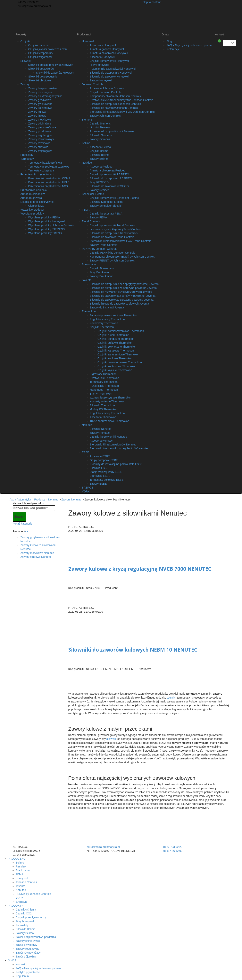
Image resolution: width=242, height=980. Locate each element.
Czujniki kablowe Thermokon (115, 358)
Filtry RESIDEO (99, 182)
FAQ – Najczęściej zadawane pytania (189, 45)
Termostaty (27, 159)
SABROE (88, 488)
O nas (165, 34)
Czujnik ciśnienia (26, 910)
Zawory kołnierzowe (40, 108)
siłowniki (112, 739)
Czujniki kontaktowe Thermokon (117, 366)
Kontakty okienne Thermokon (107, 401)
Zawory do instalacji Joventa (107, 307)
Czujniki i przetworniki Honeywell (109, 61)
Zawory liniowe (37, 116)
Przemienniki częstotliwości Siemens (112, 131)
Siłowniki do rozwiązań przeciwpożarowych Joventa (121, 292)
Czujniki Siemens (100, 124)
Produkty (21, 34)
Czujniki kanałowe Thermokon (116, 351)
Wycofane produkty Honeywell (47, 221)
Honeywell (88, 41)
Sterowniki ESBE (100, 476)
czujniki (171, 698)
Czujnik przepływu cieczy (31, 917)
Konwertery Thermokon (104, 323)
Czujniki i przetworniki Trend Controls (112, 225)
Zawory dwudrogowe (41, 92)
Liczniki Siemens (100, 127)
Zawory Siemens (100, 139)
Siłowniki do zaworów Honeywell (109, 77)
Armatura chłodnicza (33, 194)
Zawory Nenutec (100, 433)
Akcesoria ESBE (100, 456)
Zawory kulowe (37, 112)
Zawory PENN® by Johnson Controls (112, 261)
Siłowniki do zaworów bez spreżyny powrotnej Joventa (123, 296)
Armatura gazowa (31, 198)
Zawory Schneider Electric (106, 206)
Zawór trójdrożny (26, 957)
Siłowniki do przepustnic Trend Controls (114, 233)
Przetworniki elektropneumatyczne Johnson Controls (121, 100)
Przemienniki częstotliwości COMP (49, 178)
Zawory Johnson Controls (105, 116)
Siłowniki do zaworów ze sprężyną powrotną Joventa (122, 300)
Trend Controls (91, 221)
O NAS (12, 960)
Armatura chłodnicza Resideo (108, 170)
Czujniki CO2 (24, 913)
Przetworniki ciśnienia (34, 190)
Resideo (87, 163)
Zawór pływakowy (26, 945)
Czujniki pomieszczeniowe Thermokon (121, 331)
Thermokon (89, 311)
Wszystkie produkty (32, 210)
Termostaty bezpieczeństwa (45, 163)
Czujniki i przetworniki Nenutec (108, 437)
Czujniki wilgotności (40, 57)
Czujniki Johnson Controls (105, 92)
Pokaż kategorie (22, 524)
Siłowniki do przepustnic (43, 77)
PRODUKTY (15, 906)
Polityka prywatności (28, 972)
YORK (86, 491)
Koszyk (215, 46)
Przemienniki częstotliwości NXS (48, 186)
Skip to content (152, 2)
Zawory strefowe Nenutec (36, 557)
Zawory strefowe (38, 147)
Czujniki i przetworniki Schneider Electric (114, 198)
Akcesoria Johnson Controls (107, 88)
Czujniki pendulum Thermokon (116, 339)
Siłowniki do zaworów (41, 69)
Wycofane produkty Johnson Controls (51, 225)
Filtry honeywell (25, 921)
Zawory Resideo (100, 190)
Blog (169, 41)
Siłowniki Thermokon (102, 405)
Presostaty (27, 155)
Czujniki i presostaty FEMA (106, 214)
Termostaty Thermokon (104, 382)
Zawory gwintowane (40, 104)
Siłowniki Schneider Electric (106, 202)
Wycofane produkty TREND (45, 233)
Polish (227, 43)
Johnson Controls (92, 84)
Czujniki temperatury (41, 53)
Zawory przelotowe (40, 131)
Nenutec (87, 425)
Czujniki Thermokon (102, 327)
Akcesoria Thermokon (103, 417)
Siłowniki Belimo (100, 155)
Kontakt (219, 34)
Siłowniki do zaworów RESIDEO (109, 186)
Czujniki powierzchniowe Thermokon (120, 362)
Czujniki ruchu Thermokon (113, 335)
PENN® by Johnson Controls (100, 249)
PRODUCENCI (17, 859)
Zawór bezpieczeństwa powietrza (36, 937)
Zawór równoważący (28, 953)
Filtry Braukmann (100, 272)
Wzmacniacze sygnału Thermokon (111, 398)
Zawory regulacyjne (40, 135)
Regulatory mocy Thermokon (107, 319)
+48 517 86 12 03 (172, 851)
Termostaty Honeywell (103, 45)
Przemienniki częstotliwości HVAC (49, 182)
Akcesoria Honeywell (102, 57)
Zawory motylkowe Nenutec (37, 553)
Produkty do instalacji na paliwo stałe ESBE (116, 464)
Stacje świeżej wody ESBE (106, 472)
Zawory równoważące (42, 139)
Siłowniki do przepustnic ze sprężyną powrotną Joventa (123, 288)
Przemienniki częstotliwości (37, 174)
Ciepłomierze (36, 206)
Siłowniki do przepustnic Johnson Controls (115, 104)
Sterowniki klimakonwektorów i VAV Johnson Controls (122, 112)
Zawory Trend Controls (104, 245)
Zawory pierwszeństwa (42, 127)
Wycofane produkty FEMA (44, 217)
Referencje (173, 49)
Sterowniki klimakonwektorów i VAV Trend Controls (120, 241)
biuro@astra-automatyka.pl (34, 6)
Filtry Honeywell (99, 65)
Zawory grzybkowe (40, 100)
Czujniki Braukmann (102, 268)
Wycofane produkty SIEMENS (47, 229)
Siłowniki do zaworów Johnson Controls (114, 108)
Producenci (84, 34)
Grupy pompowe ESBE (104, 460)
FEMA (86, 210)
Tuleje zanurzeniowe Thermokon (109, 421)
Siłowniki (26, 61)
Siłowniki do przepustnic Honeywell (111, 73)
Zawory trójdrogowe (40, 151)
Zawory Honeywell (101, 80)
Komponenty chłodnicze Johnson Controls (115, 96)
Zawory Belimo (99, 159)
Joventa (87, 280)
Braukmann (89, 264)
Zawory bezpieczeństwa (43, 88)
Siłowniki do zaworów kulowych (55, 73)
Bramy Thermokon (101, 394)
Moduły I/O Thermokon (104, 409)
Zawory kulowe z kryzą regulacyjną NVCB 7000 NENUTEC (140, 569)
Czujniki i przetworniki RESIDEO (109, 174)
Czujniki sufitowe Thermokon (115, 343)
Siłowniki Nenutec (100, 429)
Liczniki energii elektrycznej (37, 202)
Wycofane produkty (32, 214)
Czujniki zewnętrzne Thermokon (117, 347)
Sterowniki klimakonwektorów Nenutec (113, 444)
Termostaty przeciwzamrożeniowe (49, 167)
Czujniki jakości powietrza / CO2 (48, 49)
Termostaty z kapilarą (41, 170)
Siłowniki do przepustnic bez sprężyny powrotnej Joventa (124, 284)
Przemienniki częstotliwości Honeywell (113, 69)
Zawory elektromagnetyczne (45, 96)
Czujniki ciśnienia (39, 45)
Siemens (87, 120)
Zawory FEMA (98, 217)
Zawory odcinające (40, 124)
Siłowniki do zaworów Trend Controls (112, 237)
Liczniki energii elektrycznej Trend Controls (116, 229)
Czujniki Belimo (99, 151)
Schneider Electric (93, 194)
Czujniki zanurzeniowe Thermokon (118, 354)
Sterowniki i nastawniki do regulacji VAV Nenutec (119, 448)
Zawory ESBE (98, 484)
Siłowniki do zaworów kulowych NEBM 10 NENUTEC (133, 650)
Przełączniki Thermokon (104, 386)
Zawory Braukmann (101, 276)
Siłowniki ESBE (99, 468)
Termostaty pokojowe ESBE (107, 480)
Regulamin (22, 976)
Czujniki (25, 41)
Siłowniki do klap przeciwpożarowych (51, 65)
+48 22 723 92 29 (28, 2)
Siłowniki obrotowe (40, 80)
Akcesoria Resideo (101, 167)
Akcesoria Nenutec (101, 441)
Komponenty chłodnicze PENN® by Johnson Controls (122, 257)
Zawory (25, 84)
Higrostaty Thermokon (103, 374)
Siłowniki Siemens (101, 135)
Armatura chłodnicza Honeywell (109, 53)
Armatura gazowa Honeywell (107, 49)
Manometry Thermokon (104, 390)
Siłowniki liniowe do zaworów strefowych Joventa (119, 304)
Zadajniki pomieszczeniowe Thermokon (114, 315)
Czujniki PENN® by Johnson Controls (113, 253)
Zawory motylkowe (40, 120)
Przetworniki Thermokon (104, 378)
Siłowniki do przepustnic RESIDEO (111, 178)
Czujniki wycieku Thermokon (115, 370)
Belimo (86, 143)
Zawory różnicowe (39, 143)
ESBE (85, 452)
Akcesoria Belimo (100, 147)
